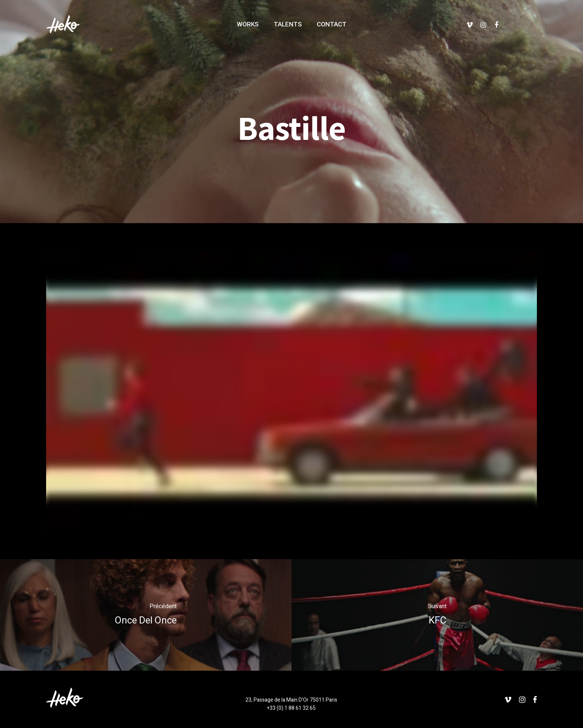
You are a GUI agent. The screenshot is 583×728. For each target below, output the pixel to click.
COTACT (332, 24)
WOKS (248, 24)
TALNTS (288, 24)
